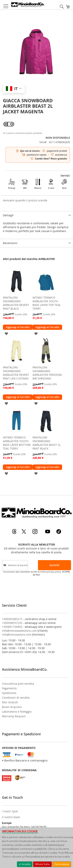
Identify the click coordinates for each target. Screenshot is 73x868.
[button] (6, 333)
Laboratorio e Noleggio (17, 712)
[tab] (36, 215)
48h (25, 184)
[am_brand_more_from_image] (17, 293)
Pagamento (9, 688)
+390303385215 (12, 619)
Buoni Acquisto (12, 707)
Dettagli (8, 215)
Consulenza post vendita (18, 684)
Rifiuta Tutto (42, 864)
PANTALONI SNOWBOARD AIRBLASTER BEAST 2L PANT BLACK (47, 443)
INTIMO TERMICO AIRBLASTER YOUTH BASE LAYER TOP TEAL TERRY (47, 303)
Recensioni (10, 243)
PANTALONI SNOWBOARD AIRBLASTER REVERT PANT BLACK (16, 303)
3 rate (51, 184)
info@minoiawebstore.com (19, 631)
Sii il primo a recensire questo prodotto (23, 133)
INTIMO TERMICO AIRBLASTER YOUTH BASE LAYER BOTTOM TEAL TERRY (17, 443)
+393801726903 (12, 627)
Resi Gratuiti (10, 702)
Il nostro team (11, 817)
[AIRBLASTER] (9, 129)
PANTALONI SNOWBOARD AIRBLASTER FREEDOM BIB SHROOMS (47, 373)
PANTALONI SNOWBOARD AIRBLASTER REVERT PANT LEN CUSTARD (16, 373)
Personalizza (62, 864)
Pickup (12, 184)
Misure (38, 184)
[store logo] (28, 5)
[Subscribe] (55, 565)
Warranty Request (14, 716)
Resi (64, 184)
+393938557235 (12, 623)
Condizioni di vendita (16, 698)
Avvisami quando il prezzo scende (25, 200)
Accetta (26, 864)
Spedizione (9, 693)
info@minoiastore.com (17, 635)
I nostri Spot (10, 811)
